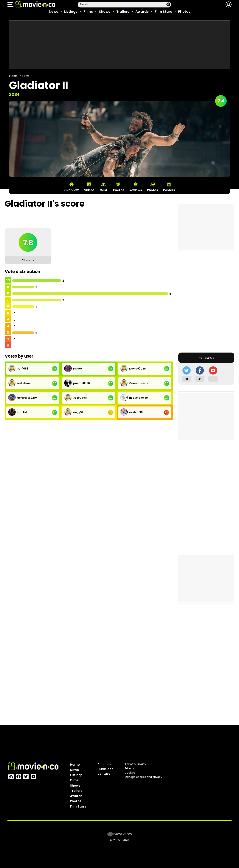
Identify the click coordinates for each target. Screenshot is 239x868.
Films (88, 11)
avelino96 (136, 412)
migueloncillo (139, 398)
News (53, 11)
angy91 (78, 412)
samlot (22, 412)
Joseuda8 (80, 398)
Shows (105, 11)
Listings (71, 11)
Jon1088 (23, 369)
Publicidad (105, 769)
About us (104, 764)
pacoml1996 (82, 383)
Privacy (129, 768)
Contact (104, 774)
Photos (184, 11)
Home (13, 76)
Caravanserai (139, 383)
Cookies (130, 773)
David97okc (137, 369)
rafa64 (78, 369)
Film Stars (163, 11)
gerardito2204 (27, 398)
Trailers (123, 11)
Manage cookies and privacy (143, 777)
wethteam (24, 383)
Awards (142, 11)
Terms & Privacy (135, 764)
